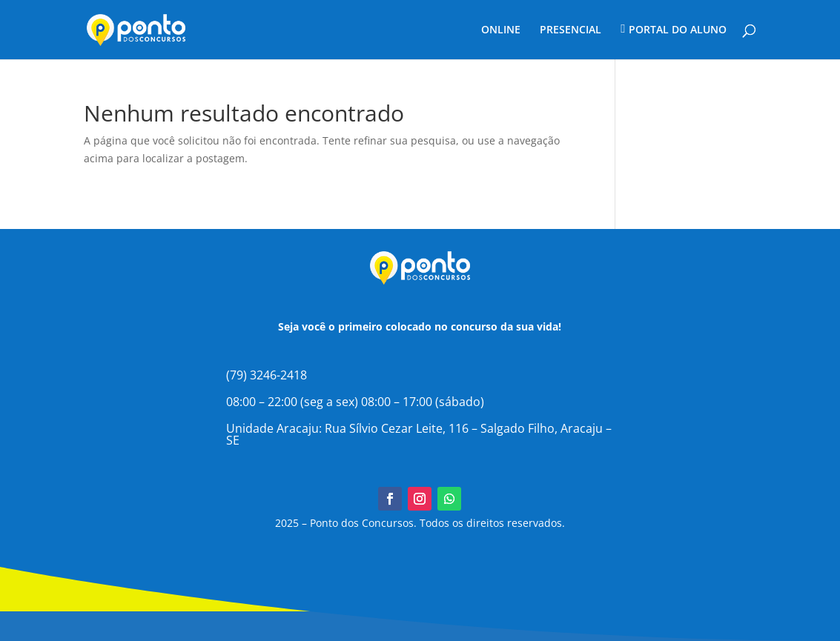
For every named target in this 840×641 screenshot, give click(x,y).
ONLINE (501, 30)
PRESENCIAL (571, 30)
